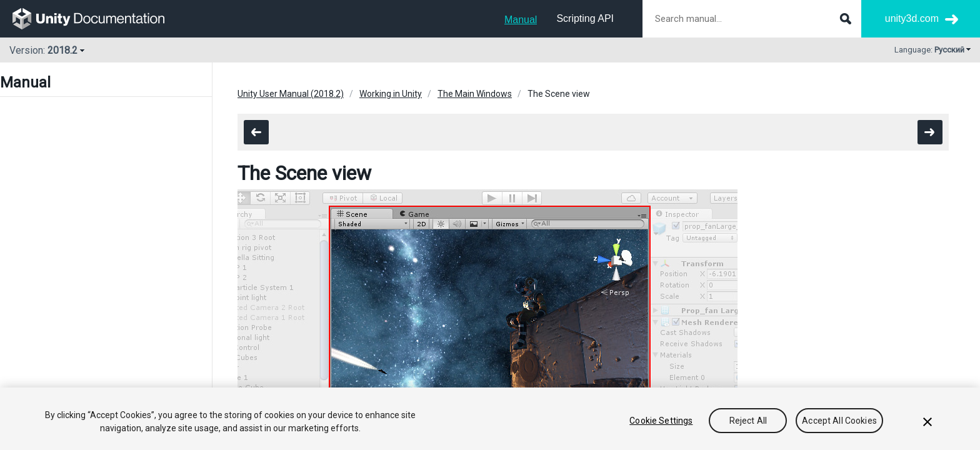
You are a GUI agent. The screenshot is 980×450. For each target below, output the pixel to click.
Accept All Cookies (839, 421)
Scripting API (585, 18)
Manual (521, 20)
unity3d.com (912, 18)
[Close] (927, 422)
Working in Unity (391, 94)
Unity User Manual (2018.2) (291, 94)
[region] (490, 419)
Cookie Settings (661, 421)
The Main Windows (475, 94)
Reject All (748, 421)
